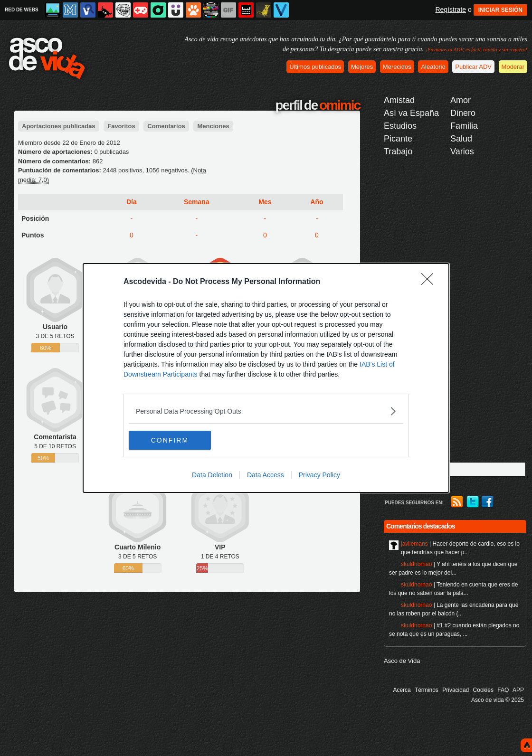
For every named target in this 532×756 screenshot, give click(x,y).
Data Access (266, 475)
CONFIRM (174, 440)
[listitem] (266, 411)
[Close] (430, 282)
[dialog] (266, 378)
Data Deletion (212, 475)
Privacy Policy (319, 475)
